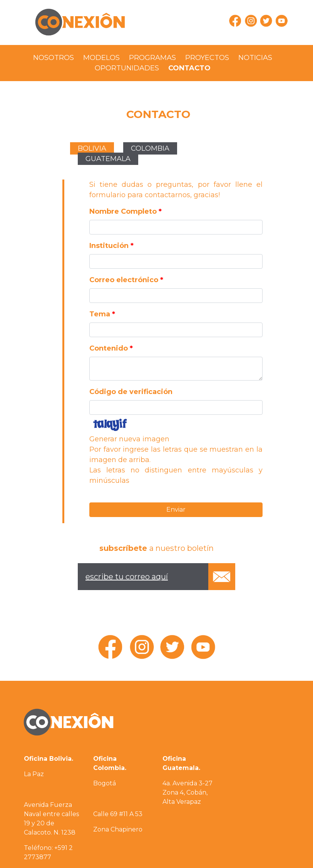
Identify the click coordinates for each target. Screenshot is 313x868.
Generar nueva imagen (129, 439)
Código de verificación (131, 392)
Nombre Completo (126, 211)
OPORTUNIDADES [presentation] (127, 68)
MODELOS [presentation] (101, 58)
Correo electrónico (126, 280)
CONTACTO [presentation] (189, 68)
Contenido (111, 348)
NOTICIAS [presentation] (255, 58)
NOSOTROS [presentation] (54, 58)
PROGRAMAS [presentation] (152, 58)
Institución (111, 246)
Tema (102, 314)
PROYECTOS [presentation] (207, 58)
